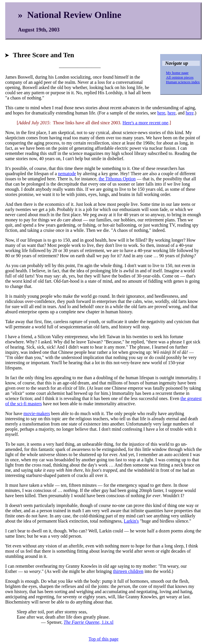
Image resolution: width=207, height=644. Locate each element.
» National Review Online (70, 15)
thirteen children (128, 571)
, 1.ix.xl (88, 622)
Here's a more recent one (145, 123)
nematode (67, 174)
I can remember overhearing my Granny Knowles (51, 566)
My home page (177, 73)
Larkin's (131, 521)
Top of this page (103, 639)
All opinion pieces (180, 77)
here (161, 113)
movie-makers (37, 413)
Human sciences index (183, 82)
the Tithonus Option (117, 179)
